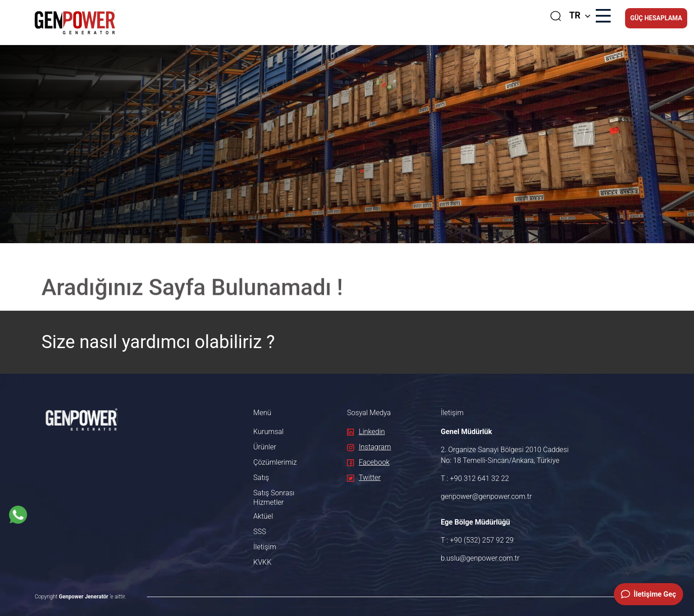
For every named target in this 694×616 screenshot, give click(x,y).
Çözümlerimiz (275, 462)
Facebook (368, 462)
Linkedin (366, 432)
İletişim (265, 547)
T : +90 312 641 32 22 (475, 478)
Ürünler (265, 447)
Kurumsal (268, 432)
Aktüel (263, 516)
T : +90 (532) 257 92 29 (477, 540)
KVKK (262, 562)
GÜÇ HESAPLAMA (656, 18)
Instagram (369, 447)
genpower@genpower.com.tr (486, 496)
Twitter (364, 478)
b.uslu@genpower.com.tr (480, 558)
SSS (260, 532)
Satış (261, 478)
